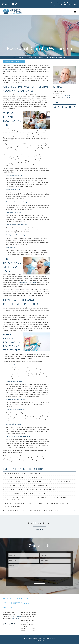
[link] (3, 4)
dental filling (7, 69)
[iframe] (60, 614)
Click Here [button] (40, 529)
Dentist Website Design (39, 640)
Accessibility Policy (51, 639)
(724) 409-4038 (71, 5)
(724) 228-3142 (57, 5)
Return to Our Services (14, 62)
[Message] (39, 570)
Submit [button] (40, 581)
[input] (24, 555)
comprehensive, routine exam (27, 283)
